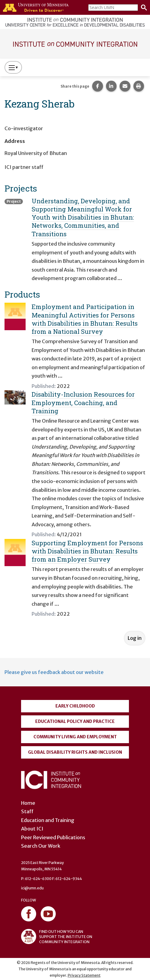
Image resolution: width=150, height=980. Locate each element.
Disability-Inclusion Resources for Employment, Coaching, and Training (83, 403)
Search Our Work (41, 846)
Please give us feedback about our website (54, 672)
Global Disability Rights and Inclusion (75, 752)
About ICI (32, 829)
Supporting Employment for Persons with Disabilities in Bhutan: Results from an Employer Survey (87, 551)
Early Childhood (75, 706)
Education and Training (48, 820)
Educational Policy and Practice (75, 721)
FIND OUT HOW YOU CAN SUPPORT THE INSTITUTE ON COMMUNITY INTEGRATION (57, 936)
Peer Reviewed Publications (53, 837)
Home (28, 803)
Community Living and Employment (75, 737)
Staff (27, 811)
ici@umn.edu (32, 888)
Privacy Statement (84, 975)
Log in (135, 638)
